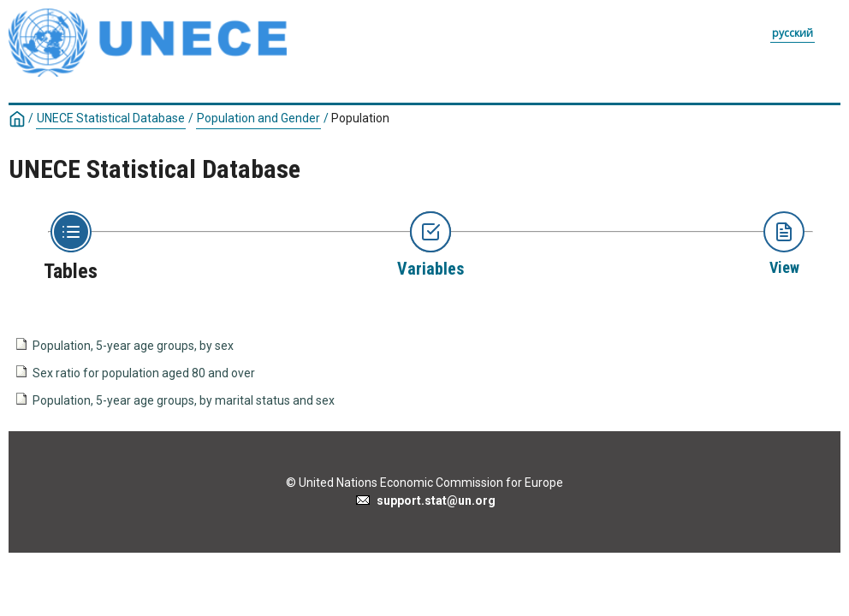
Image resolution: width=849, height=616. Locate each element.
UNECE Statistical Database (111, 118)
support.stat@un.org (425, 500)
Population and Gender (258, 118)
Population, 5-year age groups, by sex (133, 346)
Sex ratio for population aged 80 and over (144, 373)
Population (360, 118)
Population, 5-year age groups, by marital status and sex (184, 400)
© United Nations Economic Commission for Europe (424, 483)
